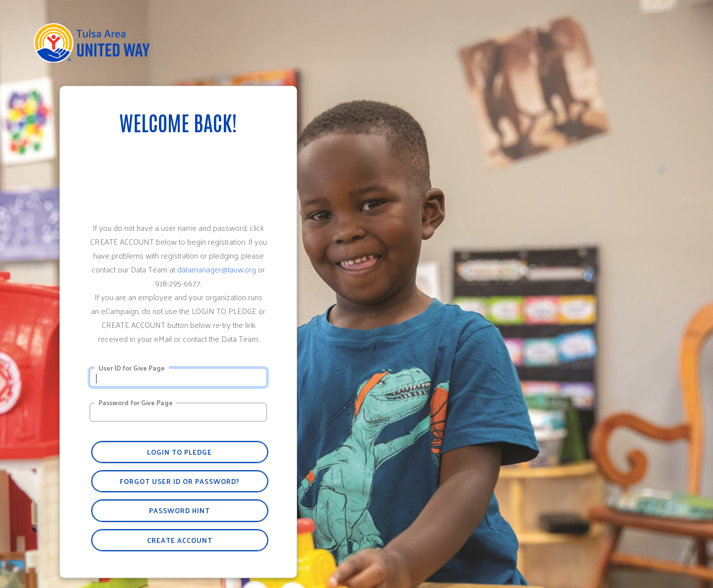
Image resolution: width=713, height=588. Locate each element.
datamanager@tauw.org (217, 269)
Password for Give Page (136, 403)
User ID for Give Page (132, 368)
